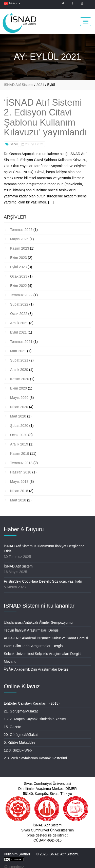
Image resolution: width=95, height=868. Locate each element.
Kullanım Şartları (17, 854)
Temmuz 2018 (21, 463)
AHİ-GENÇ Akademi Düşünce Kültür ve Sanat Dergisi (46, 638)
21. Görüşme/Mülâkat (21, 711)
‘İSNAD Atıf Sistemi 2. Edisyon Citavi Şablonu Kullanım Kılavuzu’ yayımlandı (45, 117)
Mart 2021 (18, 351)
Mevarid (10, 662)
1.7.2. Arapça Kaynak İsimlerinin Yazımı (35, 719)
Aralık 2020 (19, 370)
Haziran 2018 (21, 472)
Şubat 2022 (19, 304)
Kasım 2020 (20, 379)
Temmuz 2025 (21, 230)
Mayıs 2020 (19, 398)
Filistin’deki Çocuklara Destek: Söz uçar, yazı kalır (43, 581)
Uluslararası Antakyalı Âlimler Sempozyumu (38, 622)
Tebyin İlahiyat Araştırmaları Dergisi (32, 630)
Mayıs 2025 (19, 239)
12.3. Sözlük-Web (18, 750)
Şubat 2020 (19, 426)
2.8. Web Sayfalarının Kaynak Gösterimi (35, 758)
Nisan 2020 (19, 407)
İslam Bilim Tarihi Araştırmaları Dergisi (34, 646)
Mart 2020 (18, 416)
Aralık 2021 (19, 323)
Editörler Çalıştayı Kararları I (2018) (32, 703)
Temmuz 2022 (21, 295)
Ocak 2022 (19, 314)
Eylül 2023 (18, 267)
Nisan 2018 (19, 491)
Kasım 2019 (20, 454)
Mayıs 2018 (19, 482)
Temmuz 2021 (21, 342)
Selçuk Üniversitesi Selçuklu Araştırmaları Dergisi (43, 654)
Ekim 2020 (18, 388)
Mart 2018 (18, 500)
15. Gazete (13, 727)
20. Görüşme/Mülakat (21, 735)
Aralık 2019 (19, 444)
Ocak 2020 (19, 435)
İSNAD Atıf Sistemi (19, 566)
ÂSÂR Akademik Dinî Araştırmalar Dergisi (36, 669)
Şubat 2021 (19, 360)
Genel (11, 144)
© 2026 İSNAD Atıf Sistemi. (58, 854)
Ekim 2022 (18, 286)
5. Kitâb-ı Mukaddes (20, 742)
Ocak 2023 (19, 276)
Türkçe (12, 3)
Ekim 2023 (18, 258)
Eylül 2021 (18, 332)
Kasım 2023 (20, 248)
